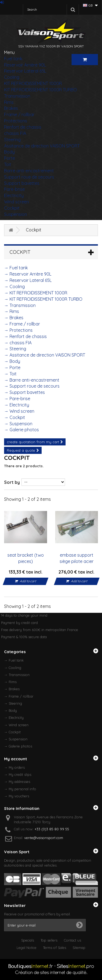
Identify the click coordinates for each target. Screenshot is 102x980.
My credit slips (20, 774)
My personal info (22, 789)
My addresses (19, 782)
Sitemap (79, 948)
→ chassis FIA (18, 343)
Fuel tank (13, 59)
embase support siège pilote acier (77, 558)
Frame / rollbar (19, 114)
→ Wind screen (19, 411)
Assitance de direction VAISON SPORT (42, 146)
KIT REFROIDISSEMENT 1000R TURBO (41, 90)
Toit (8, 164)
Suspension (16, 214)
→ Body (12, 361)
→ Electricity (17, 405)
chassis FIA (15, 133)
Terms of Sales (55, 948)
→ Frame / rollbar (22, 324)
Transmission (17, 96)
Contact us (72, 940)
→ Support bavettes (24, 392)
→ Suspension (18, 424)
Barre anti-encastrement (29, 171)
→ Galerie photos (21, 430)
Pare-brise (14, 189)
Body (9, 152)
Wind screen (16, 202)
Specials (28, 940)
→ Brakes (14, 318)
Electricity (14, 195)
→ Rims (12, 311)
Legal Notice (27, 948)
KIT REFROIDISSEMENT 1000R (33, 83)
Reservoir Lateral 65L (25, 71)
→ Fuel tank (16, 268)
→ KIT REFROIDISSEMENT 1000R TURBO (43, 299)
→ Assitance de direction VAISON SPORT (45, 355)
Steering (12, 140)
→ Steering (15, 349)
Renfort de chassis (23, 127)
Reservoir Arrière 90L (25, 65)
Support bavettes (22, 183)
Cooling (12, 77)
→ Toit (10, 374)
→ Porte (12, 367)
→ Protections (18, 330)
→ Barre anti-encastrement (32, 380)
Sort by (12, 482)
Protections (16, 121)
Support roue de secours (29, 177)
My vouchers (19, 796)
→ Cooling (14, 287)
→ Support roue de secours (32, 386)
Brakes (11, 108)
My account (16, 759)
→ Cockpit (15, 417)
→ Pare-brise (17, 399)
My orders (17, 767)
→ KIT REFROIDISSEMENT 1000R (36, 293)
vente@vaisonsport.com (44, 838)
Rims (9, 102)
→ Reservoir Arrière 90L (28, 274)
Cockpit (12, 208)
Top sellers (49, 940)
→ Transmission (20, 305)
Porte (10, 158)
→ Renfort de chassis (25, 336)
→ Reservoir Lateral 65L (28, 280)
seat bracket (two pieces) (26, 558)
